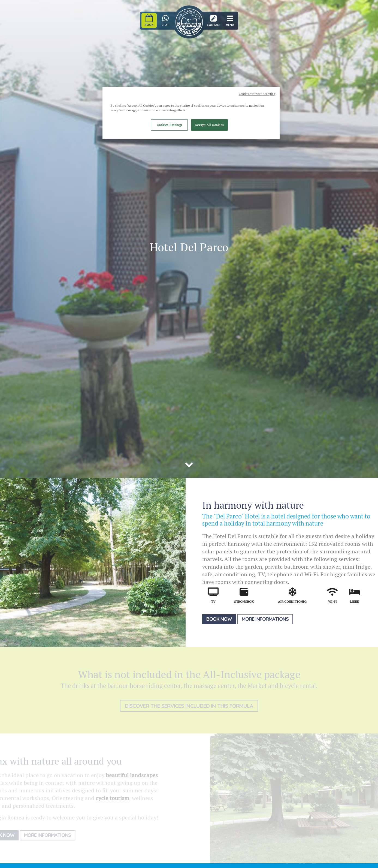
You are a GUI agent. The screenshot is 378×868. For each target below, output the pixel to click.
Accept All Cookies (209, 125)
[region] (191, 113)
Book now (222, 619)
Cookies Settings (170, 125)
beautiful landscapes (127, 775)
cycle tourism (108, 798)
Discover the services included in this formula (189, 706)
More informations (268, 619)
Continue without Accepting (257, 94)
